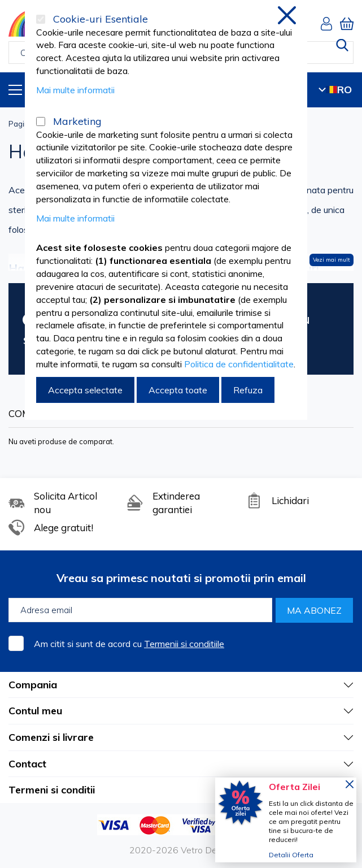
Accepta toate (178, 390)
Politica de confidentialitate (239, 364)
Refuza (248, 390)
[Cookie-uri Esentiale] (41, 19)
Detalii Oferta (291, 855)
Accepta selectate (85, 390)
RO (335, 90)
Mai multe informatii (75, 90)
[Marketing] (41, 121)
